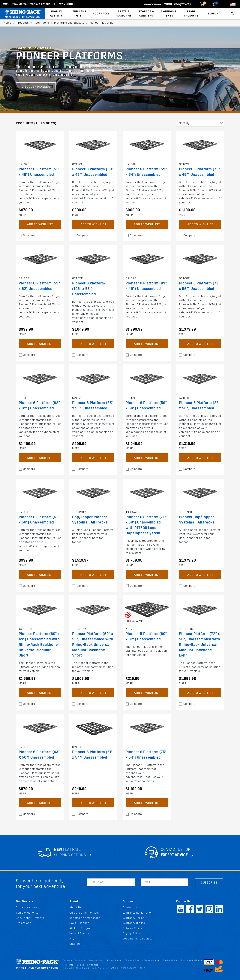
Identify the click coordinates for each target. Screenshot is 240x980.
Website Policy (152, 960)
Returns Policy (132, 928)
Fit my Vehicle (65, 4)
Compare (29, 235)
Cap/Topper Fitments (30, 918)
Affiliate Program (81, 928)
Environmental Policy (192, 960)
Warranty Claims (134, 923)
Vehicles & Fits (79, 14)
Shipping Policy (133, 960)
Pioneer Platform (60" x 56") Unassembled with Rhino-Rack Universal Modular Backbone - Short (93, 645)
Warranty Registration (138, 913)
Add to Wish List (40, 224)
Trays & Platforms (124, 14)
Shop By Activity (56, 14)
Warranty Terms (133, 918)
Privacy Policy (114, 960)
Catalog (75, 944)
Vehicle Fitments (27, 913)
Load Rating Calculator (138, 939)
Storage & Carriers (146, 14)
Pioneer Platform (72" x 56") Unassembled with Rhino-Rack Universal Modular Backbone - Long (200, 645)
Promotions (24, 923)
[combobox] (201, 123)
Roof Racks (101, 14)
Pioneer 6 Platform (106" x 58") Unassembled (89, 289)
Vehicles (81, 965)
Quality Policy (170, 960)
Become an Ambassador (85, 918)
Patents (69, 965)
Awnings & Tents (169, 14)
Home (7, 23)
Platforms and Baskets (69, 23)
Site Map (94, 965)
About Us (75, 907)
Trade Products (191, 14)
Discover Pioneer (36, 87)
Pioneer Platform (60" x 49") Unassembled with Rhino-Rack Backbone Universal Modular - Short (39, 645)
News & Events (79, 933)
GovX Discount (79, 923)
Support (214, 14)
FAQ (72, 939)
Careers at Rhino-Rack (84, 913)
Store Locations (27, 907)
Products (23, 23)
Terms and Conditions (74, 960)
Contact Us (130, 907)
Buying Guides (132, 933)
